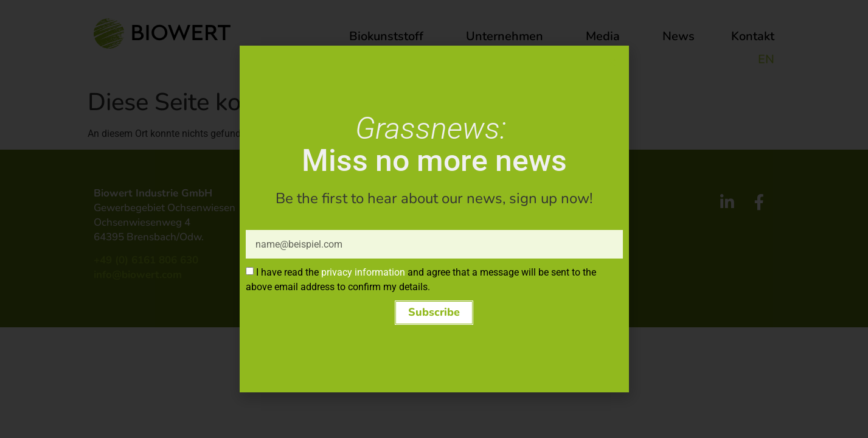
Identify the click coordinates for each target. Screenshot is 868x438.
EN (766, 59)
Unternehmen (508, 36)
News (679, 36)
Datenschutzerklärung (496, 193)
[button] (434, 316)
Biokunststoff (389, 36)
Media (606, 36)
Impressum (469, 177)
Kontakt (753, 36)
